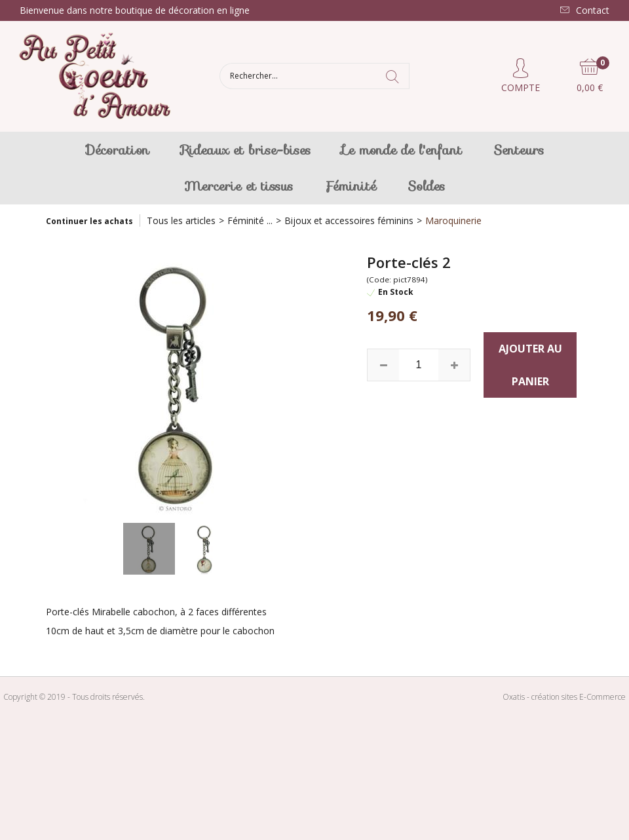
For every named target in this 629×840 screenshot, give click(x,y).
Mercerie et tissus (238, 186)
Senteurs (519, 150)
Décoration (118, 150)
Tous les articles (181, 220)
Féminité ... (250, 220)
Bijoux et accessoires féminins (349, 220)
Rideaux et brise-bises (246, 150)
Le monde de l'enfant (402, 150)
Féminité (350, 186)
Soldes (426, 186)
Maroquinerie (453, 220)
